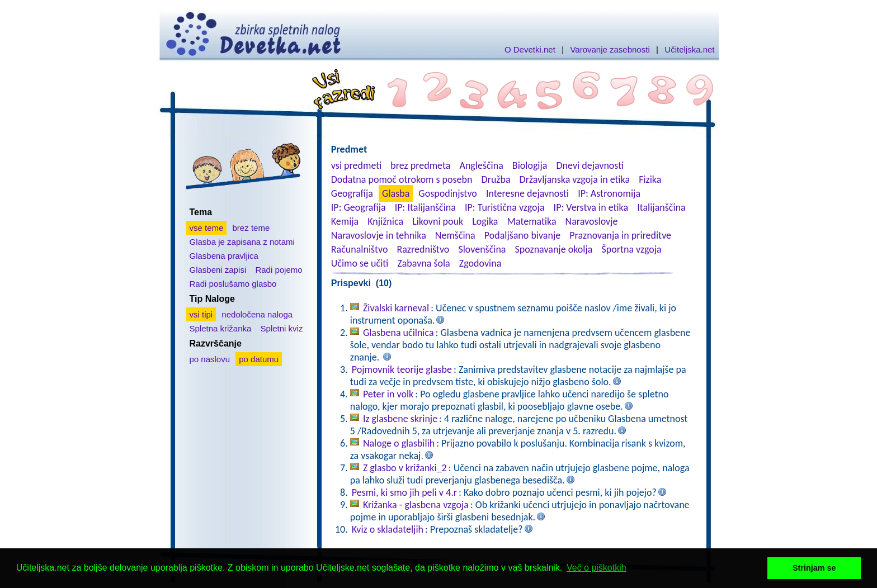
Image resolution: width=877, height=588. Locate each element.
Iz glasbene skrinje (400, 419)
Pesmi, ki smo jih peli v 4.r (404, 492)
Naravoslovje (592, 221)
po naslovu (210, 359)
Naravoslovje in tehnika (379, 235)
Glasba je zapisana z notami (242, 242)
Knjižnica (385, 221)
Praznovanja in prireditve (620, 235)
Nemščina (455, 235)
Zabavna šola (423, 263)
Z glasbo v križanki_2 (405, 468)
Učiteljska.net (689, 49)
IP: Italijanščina (425, 207)
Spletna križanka (221, 328)
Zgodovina (480, 263)
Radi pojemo (279, 270)
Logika (485, 221)
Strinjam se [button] (814, 568)
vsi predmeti (356, 165)
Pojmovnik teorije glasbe (402, 369)
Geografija (352, 193)
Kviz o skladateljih (388, 529)
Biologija (530, 165)
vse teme (207, 228)
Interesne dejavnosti (527, 193)
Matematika (532, 221)
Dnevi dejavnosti (590, 165)
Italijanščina (661, 207)
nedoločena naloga (257, 314)
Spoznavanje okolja (554, 249)
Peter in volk (388, 394)
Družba (496, 179)
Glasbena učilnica (399, 333)
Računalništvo (360, 249)
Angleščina (481, 165)
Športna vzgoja (631, 249)
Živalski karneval (396, 308)
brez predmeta (420, 165)
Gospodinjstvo (448, 193)
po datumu (259, 359)
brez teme (251, 228)
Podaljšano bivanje (522, 235)
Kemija (345, 221)
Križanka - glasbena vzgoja (416, 505)
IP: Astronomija (609, 193)
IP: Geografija (359, 207)
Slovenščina (482, 249)
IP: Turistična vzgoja (505, 207)
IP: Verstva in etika (591, 207)
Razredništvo (423, 249)
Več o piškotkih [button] (597, 568)
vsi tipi (201, 314)
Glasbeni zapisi (218, 270)
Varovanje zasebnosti (610, 49)
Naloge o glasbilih (399, 443)
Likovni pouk (438, 221)
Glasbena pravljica (224, 256)
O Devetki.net (530, 49)
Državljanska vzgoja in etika (575, 179)
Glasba (396, 193)
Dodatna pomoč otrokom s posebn (402, 179)
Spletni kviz (282, 328)
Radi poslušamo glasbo (233, 284)
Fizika (650, 179)
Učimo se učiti (360, 263)
